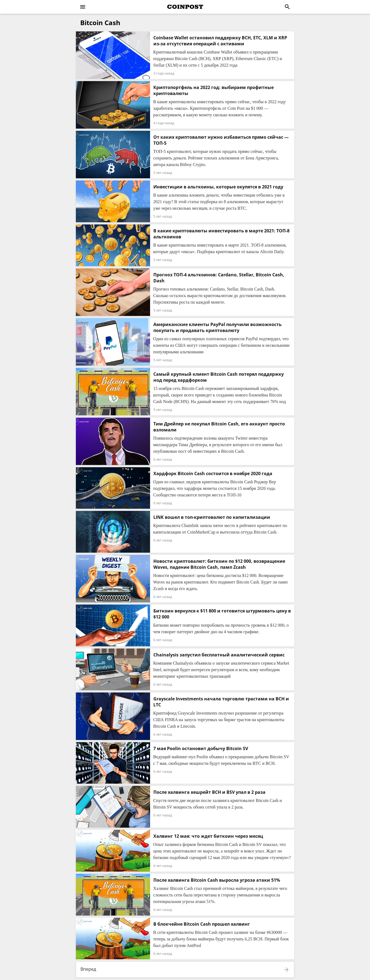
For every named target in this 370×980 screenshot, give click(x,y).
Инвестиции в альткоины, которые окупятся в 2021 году (218, 187)
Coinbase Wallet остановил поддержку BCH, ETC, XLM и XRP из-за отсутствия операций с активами (220, 41)
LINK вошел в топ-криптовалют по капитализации (212, 517)
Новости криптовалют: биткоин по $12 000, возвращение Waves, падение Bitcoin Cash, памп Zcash (219, 564)
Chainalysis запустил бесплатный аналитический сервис (219, 655)
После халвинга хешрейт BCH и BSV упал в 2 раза (209, 792)
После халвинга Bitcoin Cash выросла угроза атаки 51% (217, 880)
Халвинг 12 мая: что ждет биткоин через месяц (208, 836)
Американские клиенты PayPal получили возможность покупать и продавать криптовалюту (217, 327)
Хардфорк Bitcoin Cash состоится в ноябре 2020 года (213, 473)
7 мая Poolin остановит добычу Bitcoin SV (201, 748)
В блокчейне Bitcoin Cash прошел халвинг (202, 924)
